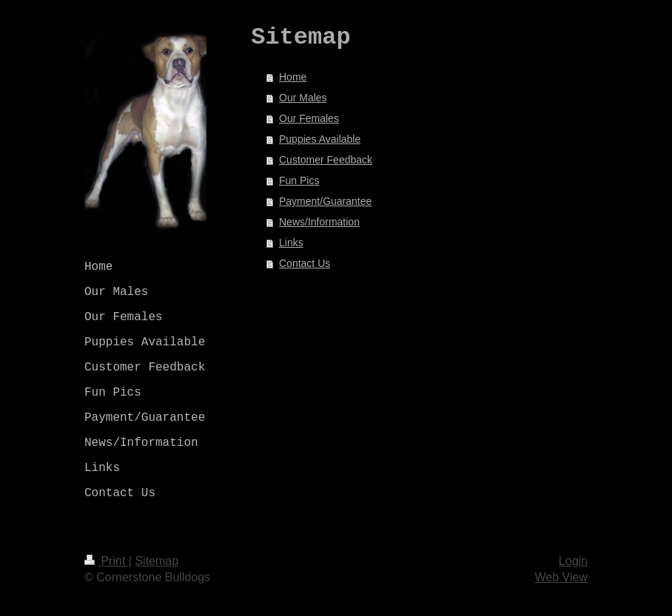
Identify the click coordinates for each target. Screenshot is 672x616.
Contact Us (305, 263)
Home (293, 77)
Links (291, 243)
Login (573, 561)
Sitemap (157, 561)
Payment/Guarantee (325, 201)
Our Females (309, 118)
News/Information (319, 222)
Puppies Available (320, 139)
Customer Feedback (326, 160)
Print (107, 561)
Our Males (303, 98)
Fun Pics (299, 180)
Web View (561, 577)
